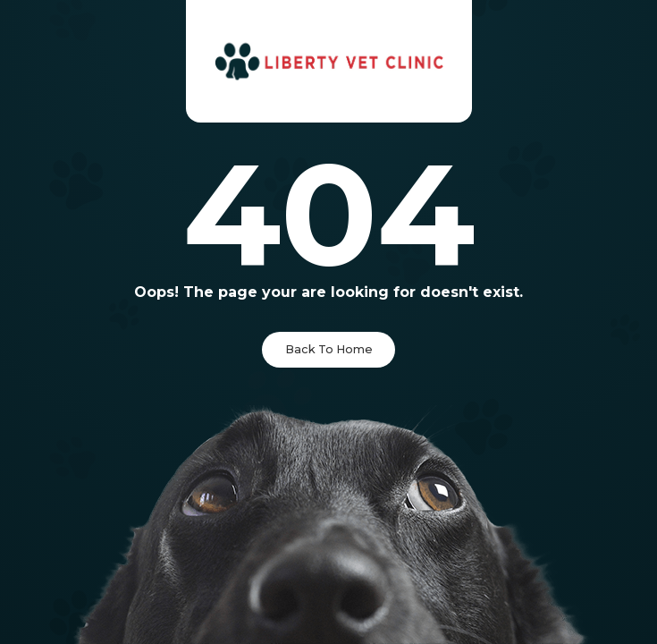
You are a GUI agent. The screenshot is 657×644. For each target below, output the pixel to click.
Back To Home (329, 349)
